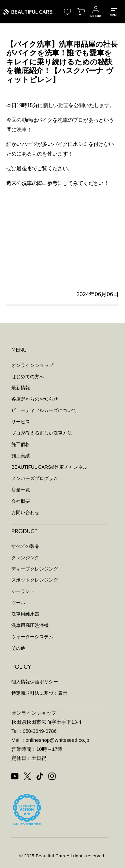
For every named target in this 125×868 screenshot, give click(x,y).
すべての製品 (25, 546)
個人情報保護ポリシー (35, 682)
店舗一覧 (21, 490)
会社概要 (21, 501)
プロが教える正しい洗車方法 (42, 433)
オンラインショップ (32, 365)
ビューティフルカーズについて (44, 410)
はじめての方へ (28, 377)
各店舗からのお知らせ (35, 399)
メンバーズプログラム (35, 478)
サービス (21, 422)
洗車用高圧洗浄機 (30, 625)
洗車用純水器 (25, 614)
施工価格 (21, 444)
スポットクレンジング (35, 580)
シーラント (23, 591)
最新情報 (21, 388)
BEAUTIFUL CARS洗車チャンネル (49, 467)
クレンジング (25, 558)
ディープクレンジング (35, 569)
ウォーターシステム (32, 637)
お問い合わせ (25, 512)
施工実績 (21, 456)
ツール (18, 603)
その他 (18, 648)
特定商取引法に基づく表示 (39, 693)
